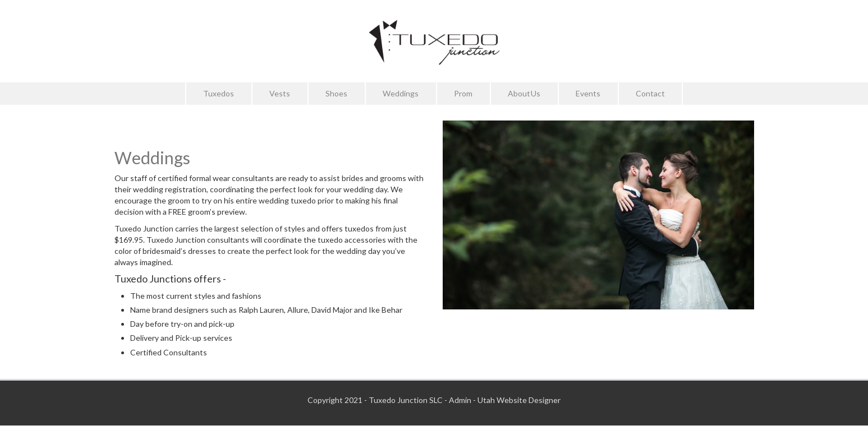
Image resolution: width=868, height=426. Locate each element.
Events (588, 93)
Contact (650, 93)
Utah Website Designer (519, 400)
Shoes (336, 93)
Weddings (401, 93)
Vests (280, 93)
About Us (524, 93)
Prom (463, 93)
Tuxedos (219, 93)
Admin (460, 400)
